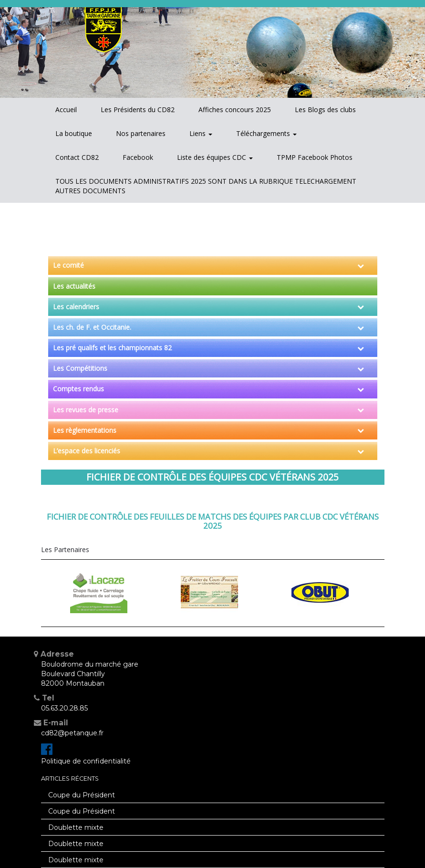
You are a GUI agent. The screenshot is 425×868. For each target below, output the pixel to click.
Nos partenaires (141, 133)
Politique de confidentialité (86, 761)
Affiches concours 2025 (235, 110)
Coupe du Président (82, 795)
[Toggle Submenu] (361, 265)
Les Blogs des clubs (325, 110)
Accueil (66, 110)
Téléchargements (266, 133)
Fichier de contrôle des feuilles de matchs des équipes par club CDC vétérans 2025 (213, 521)
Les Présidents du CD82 (138, 110)
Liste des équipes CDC (215, 157)
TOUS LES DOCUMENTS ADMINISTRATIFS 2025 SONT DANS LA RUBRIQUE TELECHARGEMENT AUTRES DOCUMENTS (206, 186)
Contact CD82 (77, 157)
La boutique (74, 133)
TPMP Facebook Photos (315, 157)
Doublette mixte (76, 827)
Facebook (138, 157)
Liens (201, 133)
